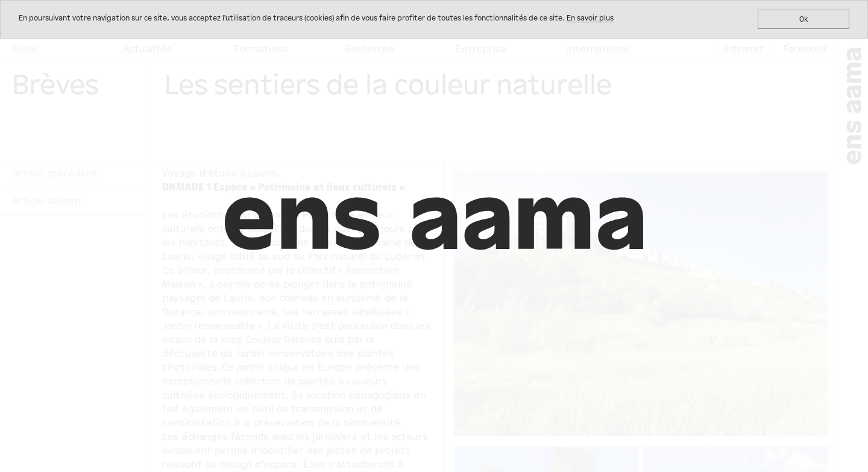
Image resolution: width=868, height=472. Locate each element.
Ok (804, 19)
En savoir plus (590, 18)
